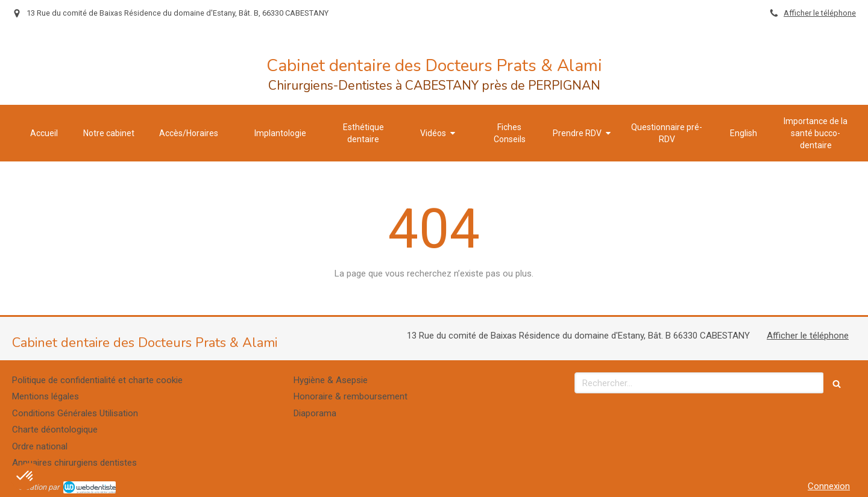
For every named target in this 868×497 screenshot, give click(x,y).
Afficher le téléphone (820, 13)
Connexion (829, 486)
